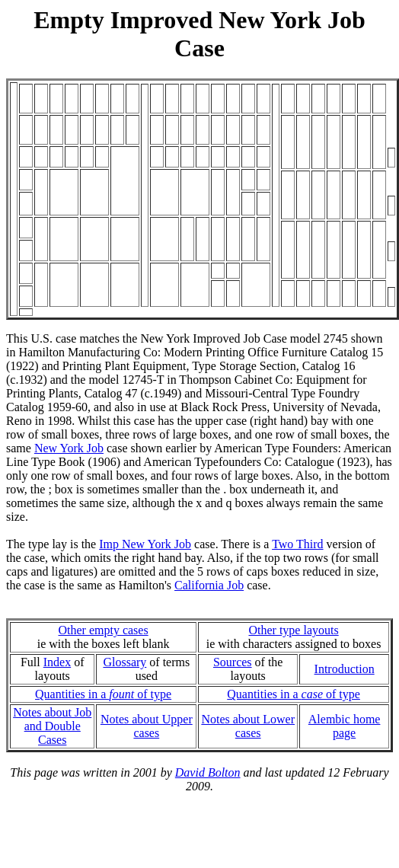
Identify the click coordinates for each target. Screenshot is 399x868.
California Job (209, 585)
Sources (233, 662)
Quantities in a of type (103, 694)
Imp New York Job (145, 544)
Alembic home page (345, 726)
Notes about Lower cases (248, 726)
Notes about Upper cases (147, 726)
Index (57, 662)
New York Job (69, 448)
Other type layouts (293, 630)
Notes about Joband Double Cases (52, 726)
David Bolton (208, 772)
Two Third (297, 544)
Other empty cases (103, 630)
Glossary (124, 662)
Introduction (345, 669)
